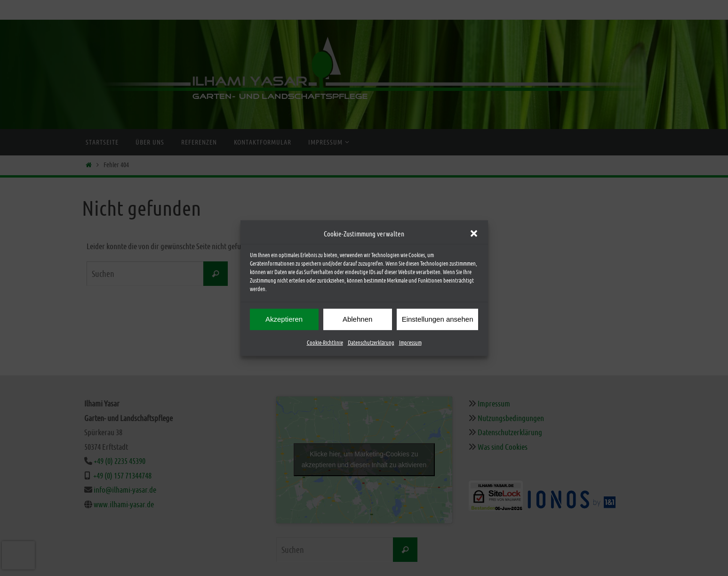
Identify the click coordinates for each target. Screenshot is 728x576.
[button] (474, 234)
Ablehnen (357, 320)
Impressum (410, 343)
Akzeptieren (284, 320)
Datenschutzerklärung (371, 343)
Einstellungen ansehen (438, 320)
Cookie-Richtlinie (325, 343)
